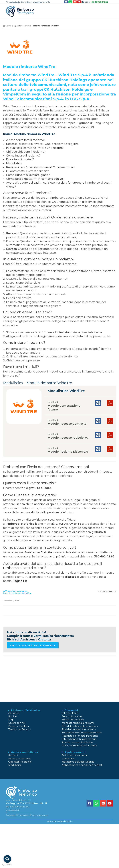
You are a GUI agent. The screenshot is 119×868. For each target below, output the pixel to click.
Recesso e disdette (19, 758)
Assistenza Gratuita (38, 552)
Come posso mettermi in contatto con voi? (36, 179)
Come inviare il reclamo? (23, 156)
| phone (95, 2)
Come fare (68, 758)
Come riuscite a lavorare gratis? (28, 175)
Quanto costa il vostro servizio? (28, 171)
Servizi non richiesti (73, 720)
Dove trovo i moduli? (21, 367)
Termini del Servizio (19, 729)
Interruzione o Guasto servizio (79, 739)
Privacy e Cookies (18, 726)
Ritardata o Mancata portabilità (80, 736)
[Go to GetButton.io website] (7, 865)
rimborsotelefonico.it (107, 591)
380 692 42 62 (104, 557)
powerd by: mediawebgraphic (59, 821)
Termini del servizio (40, 815)
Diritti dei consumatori (75, 755)
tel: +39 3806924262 (18, 807)
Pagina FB (20, 581)
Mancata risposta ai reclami (78, 723)
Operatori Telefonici (20, 762)
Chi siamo (14, 713)
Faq (11, 720)
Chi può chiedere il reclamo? (26, 152)
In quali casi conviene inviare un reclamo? (35, 148)
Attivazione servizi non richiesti (79, 745)
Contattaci (11, 815)
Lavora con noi (17, 723)
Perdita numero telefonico (77, 742)
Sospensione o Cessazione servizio (82, 732)
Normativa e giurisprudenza (78, 762)
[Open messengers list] (7, 859)
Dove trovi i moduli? (20, 159)
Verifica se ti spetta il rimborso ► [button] (33, 645)
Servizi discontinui (72, 716)
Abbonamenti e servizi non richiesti (82, 765)
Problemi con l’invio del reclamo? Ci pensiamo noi (41, 167)
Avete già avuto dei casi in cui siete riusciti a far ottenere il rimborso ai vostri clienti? (53, 566)
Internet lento (70, 713)
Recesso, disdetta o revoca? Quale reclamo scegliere (42, 144)
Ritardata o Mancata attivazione (80, 726)
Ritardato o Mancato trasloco (79, 729)
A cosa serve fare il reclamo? (26, 140)
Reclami (13, 755)
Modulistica (14, 163)
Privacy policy (23, 815)
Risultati (71, 577)
